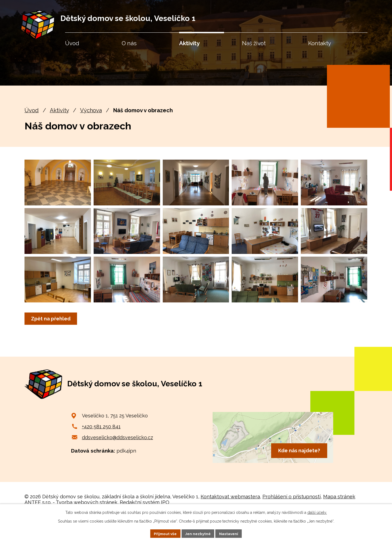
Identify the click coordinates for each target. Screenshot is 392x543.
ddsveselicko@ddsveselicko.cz (117, 464)
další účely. (317, 512)
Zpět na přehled (52, 345)
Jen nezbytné (198, 533)
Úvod (32, 110)
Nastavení (230, 533)
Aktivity (59, 110)
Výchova (91, 110)
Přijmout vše (164, 533)
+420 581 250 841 (101, 453)
